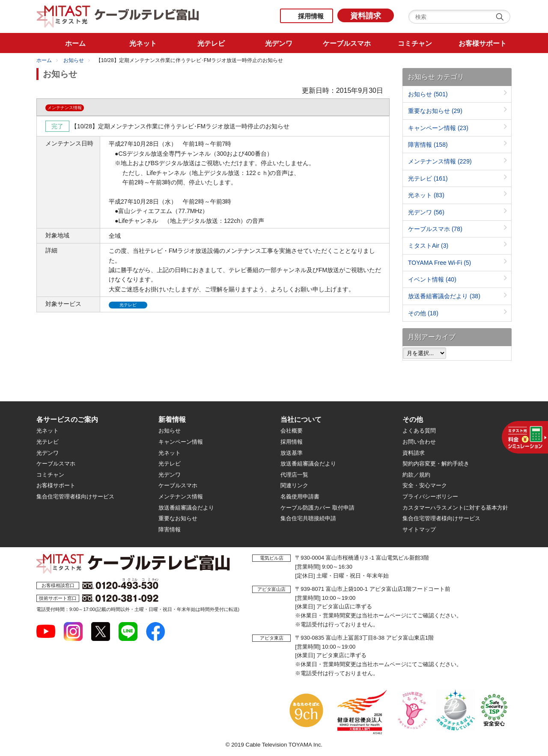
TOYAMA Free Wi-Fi (439, 263)
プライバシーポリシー (430, 497)
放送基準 (292, 453)
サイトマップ (419, 529)
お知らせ (74, 60)
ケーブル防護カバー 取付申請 (317, 508)
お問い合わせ (419, 442)
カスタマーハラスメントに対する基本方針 (455, 508)
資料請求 (366, 16)
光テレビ (428, 178)
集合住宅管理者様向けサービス (75, 497)
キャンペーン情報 (438, 128)
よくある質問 (419, 431)
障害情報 (428, 145)
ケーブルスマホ (435, 229)
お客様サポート (56, 485)
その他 (423, 313)
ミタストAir (428, 246)
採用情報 (311, 16)
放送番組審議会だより (444, 296)
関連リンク (294, 485)
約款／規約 (416, 475)
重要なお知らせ (435, 111)
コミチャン (50, 475)
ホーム (44, 60)
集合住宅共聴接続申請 (308, 518)
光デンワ (426, 212)
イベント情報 (432, 279)
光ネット (426, 195)
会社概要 (292, 431)
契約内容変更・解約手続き (436, 464)
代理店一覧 (294, 475)
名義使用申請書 (300, 497)
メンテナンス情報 (440, 161)
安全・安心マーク (425, 485)
